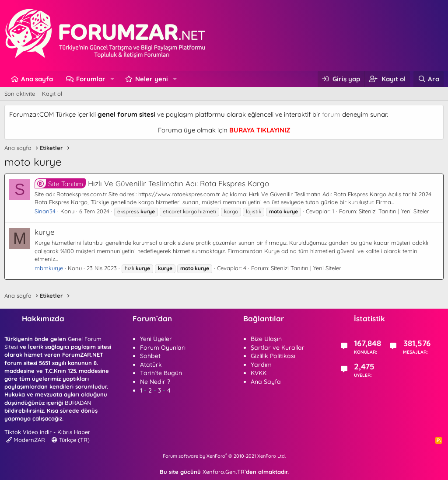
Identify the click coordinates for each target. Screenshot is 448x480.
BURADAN (78, 403)
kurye (45, 232)
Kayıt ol (52, 94)
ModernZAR (26, 440)
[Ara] (429, 79)
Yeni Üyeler (156, 339)
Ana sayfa (37, 79)
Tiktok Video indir (28, 432)
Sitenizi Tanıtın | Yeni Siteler (394, 211)
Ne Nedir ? (155, 382)
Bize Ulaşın (266, 339)
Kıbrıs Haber (74, 432)
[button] (112, 79)
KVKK (259, 373)
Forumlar (91, 79)
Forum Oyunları (163, 348)
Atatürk (151, 365)
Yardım (261, 365)
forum (331, 114)
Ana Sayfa (266, 382)
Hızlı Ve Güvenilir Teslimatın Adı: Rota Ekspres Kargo (152, 183)
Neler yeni (152, 79)
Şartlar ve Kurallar (278, 348)
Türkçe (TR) (71, 440)
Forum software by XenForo (224, 456)
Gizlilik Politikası (273, 356)
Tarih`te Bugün (161, 373)
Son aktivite (20, 94)
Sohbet (150, 356)
